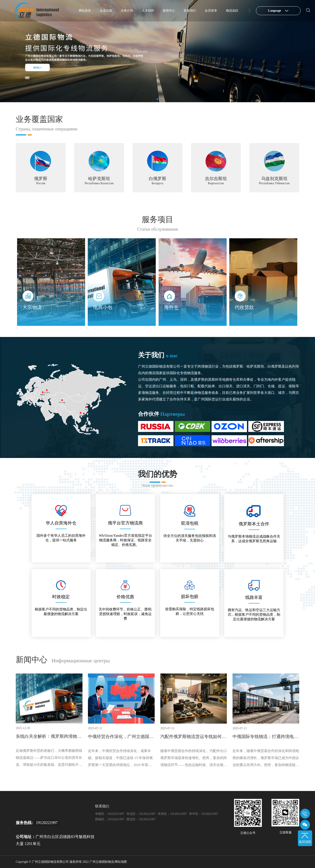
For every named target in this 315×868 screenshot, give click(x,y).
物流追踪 (232, 11)
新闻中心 (169, 11)
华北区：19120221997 (141, 814)
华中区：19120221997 (204, 814)
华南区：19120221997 (110, 814)
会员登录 (211, 11)
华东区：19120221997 (172, 814)
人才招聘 (148, 11)
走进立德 (106, 11)
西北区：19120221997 (141, 819)
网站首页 (85, 11)
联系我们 (190, 11)
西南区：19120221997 (110, 819)
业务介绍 (127, 11)
